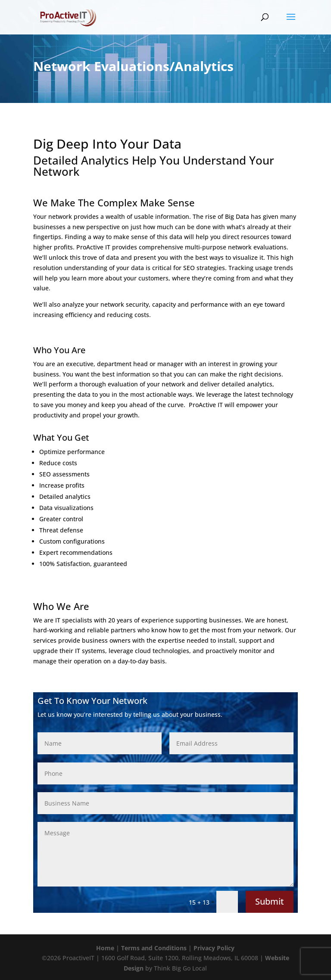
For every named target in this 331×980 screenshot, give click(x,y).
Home (105, 948)
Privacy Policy (214, 948)
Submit (270, 901)
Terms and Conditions (154, 948)
